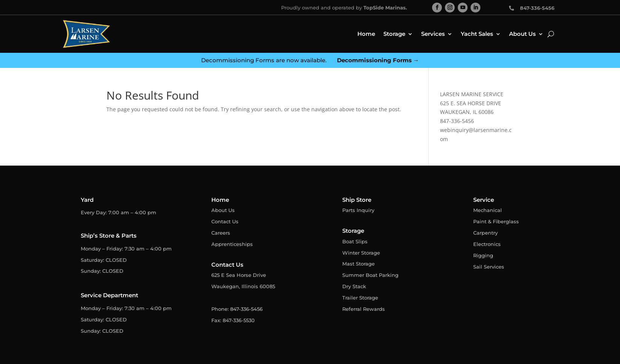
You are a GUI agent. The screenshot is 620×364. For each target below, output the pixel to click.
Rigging (483, 255)
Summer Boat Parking (370, 275)
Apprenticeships (232, 244)
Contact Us (225, 221)
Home (366, 34)
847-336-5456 (457, 121)
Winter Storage (361, 253)
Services (433, 34)
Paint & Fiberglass (496, 221)
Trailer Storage (360, 298)
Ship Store (357, 200)
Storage (394, 34)
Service (484, 200)
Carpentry (485, 233)
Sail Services (489, 267)
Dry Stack (354, 286)
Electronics (487, 244)
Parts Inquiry (358, 210)
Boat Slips (355, 241)
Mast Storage (358, 264)
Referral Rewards (364, 309)
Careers (221, 233)
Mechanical (488, 210)
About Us (522, 34)
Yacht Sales (477, 34)
